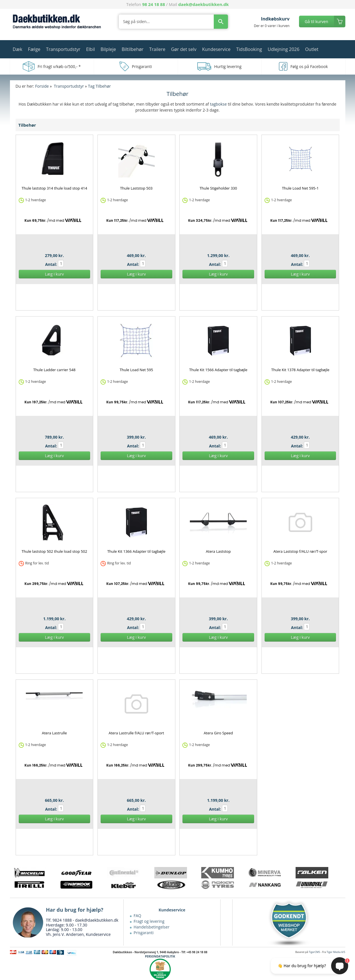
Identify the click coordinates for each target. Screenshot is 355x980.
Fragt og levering (149, 921)
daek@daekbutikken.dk (204, 4)
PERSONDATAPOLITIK (160, 956)
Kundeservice (216, 49)
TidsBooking (249, 49)
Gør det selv (184, 49)
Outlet (312, 49)
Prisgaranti (144, 933)
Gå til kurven (316, 21)
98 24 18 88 (153, 4)
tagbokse (218, 104)
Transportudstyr (63, 49)
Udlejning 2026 (284, 49)
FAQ (137, 916)
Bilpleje (108, 49)
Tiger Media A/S (336, 952)
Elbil (91, 49)
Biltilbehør (133, 49)
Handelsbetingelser (151, 927)
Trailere (157, 49)
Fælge (34, 49)
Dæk (18, 49)
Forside (42, 86)
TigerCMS (314, 952)
